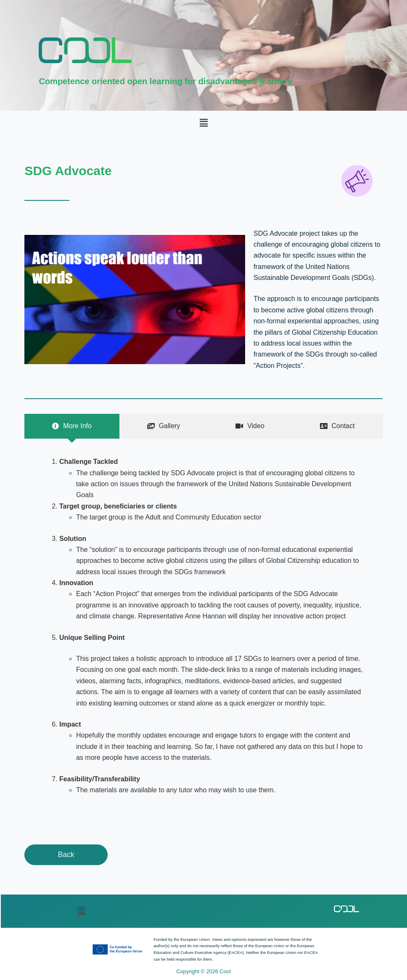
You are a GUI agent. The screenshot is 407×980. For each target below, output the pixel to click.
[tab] (72, 426)
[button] (203, 123)
